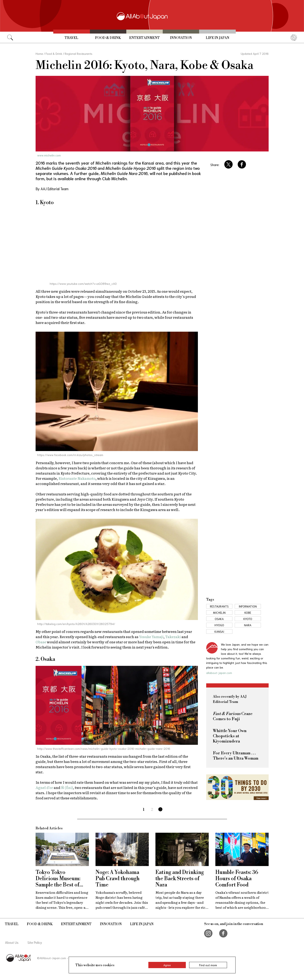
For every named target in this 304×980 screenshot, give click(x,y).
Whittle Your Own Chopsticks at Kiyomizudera (230, 736)
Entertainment (145, 38)
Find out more (208, 965)
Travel (71, 38)
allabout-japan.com (219, 673)
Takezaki (173, 637)
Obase (41, 642)
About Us (12, 942)
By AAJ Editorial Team (52, 189)
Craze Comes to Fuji (233, 716)
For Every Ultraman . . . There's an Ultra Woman (236, 756)
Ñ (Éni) (67, 787)
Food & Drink (108, 38)
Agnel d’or (44, 787)
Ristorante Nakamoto (77, 478)
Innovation (181, 38)
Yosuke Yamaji (151, 637)
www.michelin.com (49, 155)
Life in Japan (218, 38)
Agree (167, 965)
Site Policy (35, 942)
